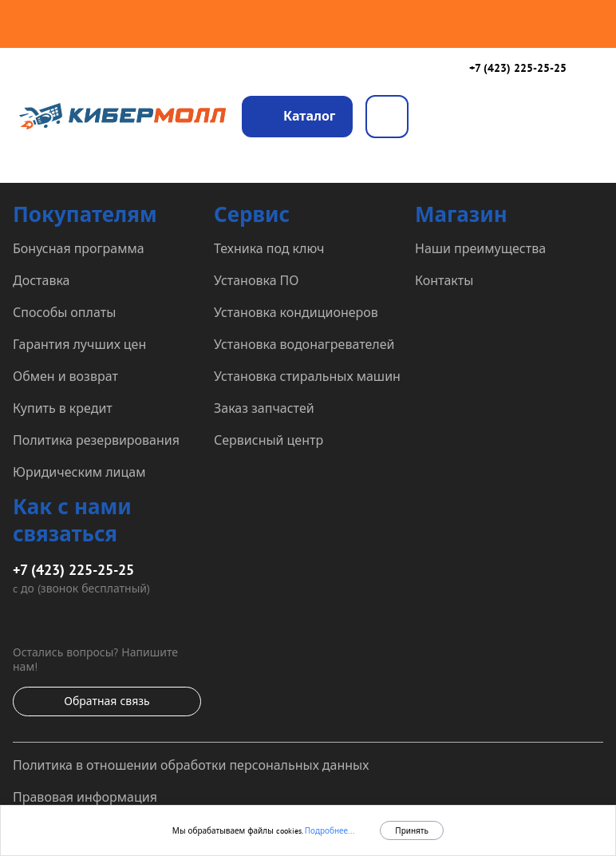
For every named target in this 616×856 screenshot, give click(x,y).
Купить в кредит (63, 408)
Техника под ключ (269, 248)
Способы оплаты (64, 312)
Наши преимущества (480, 248)
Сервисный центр (269, 440)
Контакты (444, 280)
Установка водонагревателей (304, 344)
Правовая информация (85, 797)
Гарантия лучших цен (79, 344)
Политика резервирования (96, 440)
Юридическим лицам (79, 472)
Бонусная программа (79, 248)
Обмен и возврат (65, 376)
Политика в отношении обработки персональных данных (191, 765)
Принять (412, 831)
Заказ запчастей (264, 408)
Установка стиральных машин (307, 376)
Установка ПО (256, 280)
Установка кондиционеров (296, 312)
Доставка (41, 280)
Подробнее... (328, 831)
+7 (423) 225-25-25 (518, 68)
